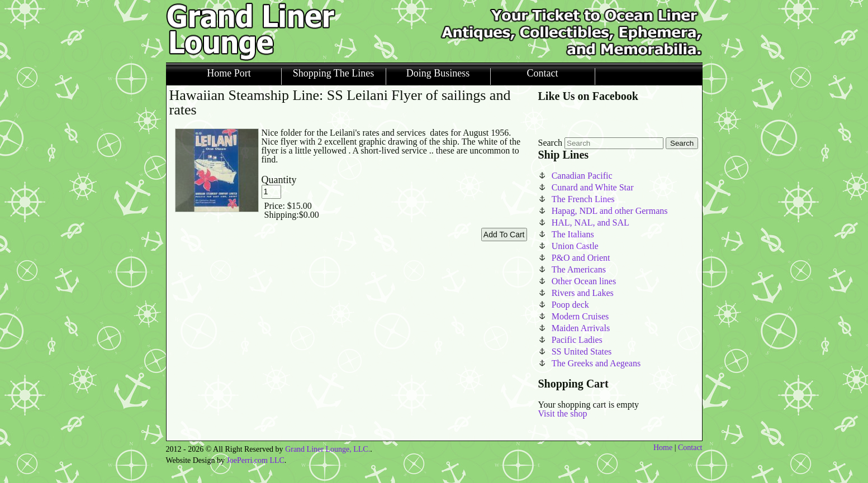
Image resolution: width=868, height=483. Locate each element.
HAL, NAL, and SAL (590, 223)
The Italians (573, 234)
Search (551, 143)
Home (663, 448)
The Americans (579, 269)
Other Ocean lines (584, 281)
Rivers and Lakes (583, 293)
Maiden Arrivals (581, 328)
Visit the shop (563, 413)
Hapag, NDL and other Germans (610, 211)
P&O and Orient (581, 258)
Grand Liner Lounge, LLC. (328, 449)
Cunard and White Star (593, 187)
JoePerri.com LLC (255, 460)
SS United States (582, 352)
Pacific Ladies (577, 340)
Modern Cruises (580, 316)
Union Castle (575, 246)
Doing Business (438, 73)
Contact (543, 73)
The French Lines (583, 199)
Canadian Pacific (582, 176)
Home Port (229, 73)
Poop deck (570, 305)
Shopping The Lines (334, 73)
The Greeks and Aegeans (596, 363)
